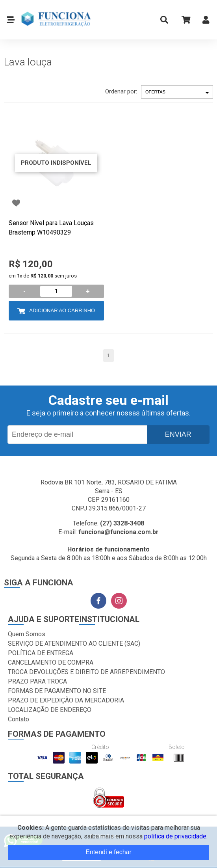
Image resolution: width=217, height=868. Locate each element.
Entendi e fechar (108, 852)
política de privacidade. (176, 836)
